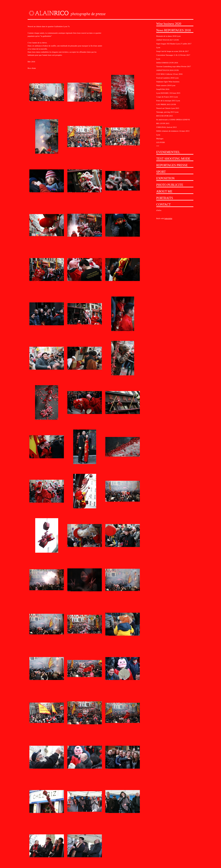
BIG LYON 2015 (163, 123)
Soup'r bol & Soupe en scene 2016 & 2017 (172, 51)
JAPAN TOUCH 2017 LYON (167, 40)
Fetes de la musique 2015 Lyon (168, 101)
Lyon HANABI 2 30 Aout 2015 (168, 93)
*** (158, 146)
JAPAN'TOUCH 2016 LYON (167, 70)
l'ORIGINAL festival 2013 (166, 127)
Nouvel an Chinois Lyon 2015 (168, 108)
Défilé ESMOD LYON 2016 (167, 63)
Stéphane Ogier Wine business (168, 82)
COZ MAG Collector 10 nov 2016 (169, 74)
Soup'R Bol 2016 (163, 89)
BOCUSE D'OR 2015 (165, 116)
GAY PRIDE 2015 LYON (166, 104)
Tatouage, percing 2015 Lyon (167, 112)
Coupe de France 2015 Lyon (167, 97)
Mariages (160, 139)
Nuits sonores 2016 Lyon (166, 85)
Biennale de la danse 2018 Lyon (168, 36)
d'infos (159, 210)
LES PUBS (161, 142)
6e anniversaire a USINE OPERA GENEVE (173, 120)
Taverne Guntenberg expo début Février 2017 (174, 66)
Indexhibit (168, 218)
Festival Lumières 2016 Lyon (167, 78)
